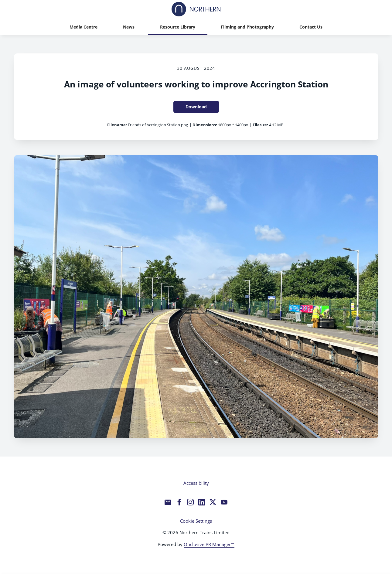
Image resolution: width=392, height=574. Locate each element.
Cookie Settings (196, 521)
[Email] (168, 502)
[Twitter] (213, 502)
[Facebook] (179, 502)
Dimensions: (205, 125)
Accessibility (196, 483)
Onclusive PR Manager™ (209, 544)
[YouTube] (224, 502)
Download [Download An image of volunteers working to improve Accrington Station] (196, 107)
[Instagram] (190, 502)
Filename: (117, 125)
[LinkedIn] (202, 502)
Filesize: (260, 125)
